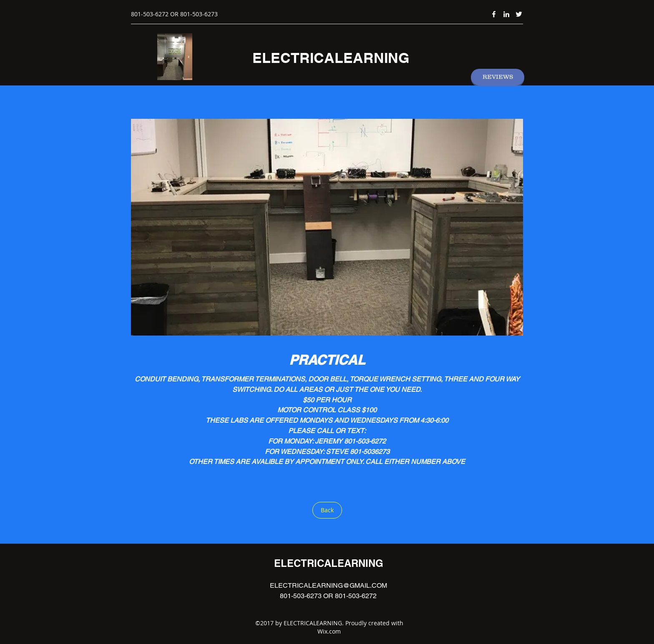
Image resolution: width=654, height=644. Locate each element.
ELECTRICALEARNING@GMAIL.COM (328, 585)
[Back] (327, 510)
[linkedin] (506, 14)
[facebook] (494, 14)
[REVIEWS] (498, 77)
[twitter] (519, 14)
